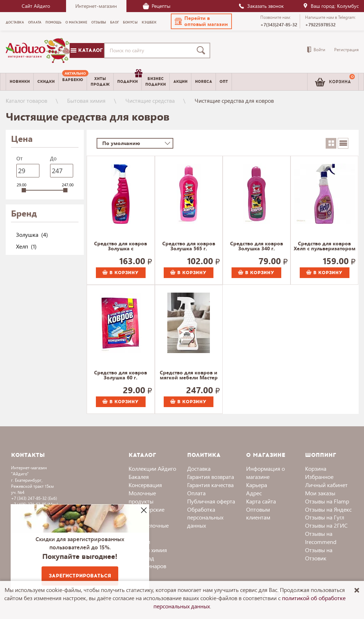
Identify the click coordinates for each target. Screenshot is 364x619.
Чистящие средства (150, 100)
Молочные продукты (142, 497)
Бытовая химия (86, 100)
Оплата (196, 493)
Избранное (319, 477)
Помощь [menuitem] (53, 22)
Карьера (257, 485)
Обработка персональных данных (205, 517)
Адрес (254, 493)
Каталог (87, 50)
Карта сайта (261, 501)
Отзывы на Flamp (327, 501)
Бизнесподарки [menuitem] (156, 81)
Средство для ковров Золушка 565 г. (189, 246)
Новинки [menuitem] (20, 82)
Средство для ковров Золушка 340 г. (257, 246)
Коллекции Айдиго (152, 468)
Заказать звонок (261, 6)
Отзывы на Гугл (325, 517)
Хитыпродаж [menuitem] (100, 81)
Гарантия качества (210, 485)
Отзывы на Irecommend (321, 538)
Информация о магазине (265, 473)
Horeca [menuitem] (203, 82)
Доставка (199, 468)
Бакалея (139, 477)
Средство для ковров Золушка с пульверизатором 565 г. (121, 246)
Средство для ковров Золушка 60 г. (121, 375)
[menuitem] (73, 82)
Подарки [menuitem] (129, 79)
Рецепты (157, 6)
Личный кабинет (326, 485)
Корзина (316, 468)
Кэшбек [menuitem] (149, 22)
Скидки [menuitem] (46, 82)
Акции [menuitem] (180, 82)
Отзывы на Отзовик (319, 554)
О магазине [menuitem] (76, 22)
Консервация (145, 485)
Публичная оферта (211, 501)
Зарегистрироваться (80, 576)
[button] (201, 21)
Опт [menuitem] (224, 82)
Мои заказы (320, 493)
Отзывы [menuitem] (99, 22)
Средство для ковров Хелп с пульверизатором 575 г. (325, 246)
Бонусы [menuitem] (130, 22)
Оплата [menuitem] (35, 22)
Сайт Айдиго (36, 6)
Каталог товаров (26, 100)
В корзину (120, 273)
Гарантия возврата (211, 477)
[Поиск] (202, 50)
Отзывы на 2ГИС (326, 525)
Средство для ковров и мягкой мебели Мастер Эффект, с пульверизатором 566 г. (189, 375)
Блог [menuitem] (115, 22)
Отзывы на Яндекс (328, 509)
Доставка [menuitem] (15, 22)
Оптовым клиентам (258, 513)
